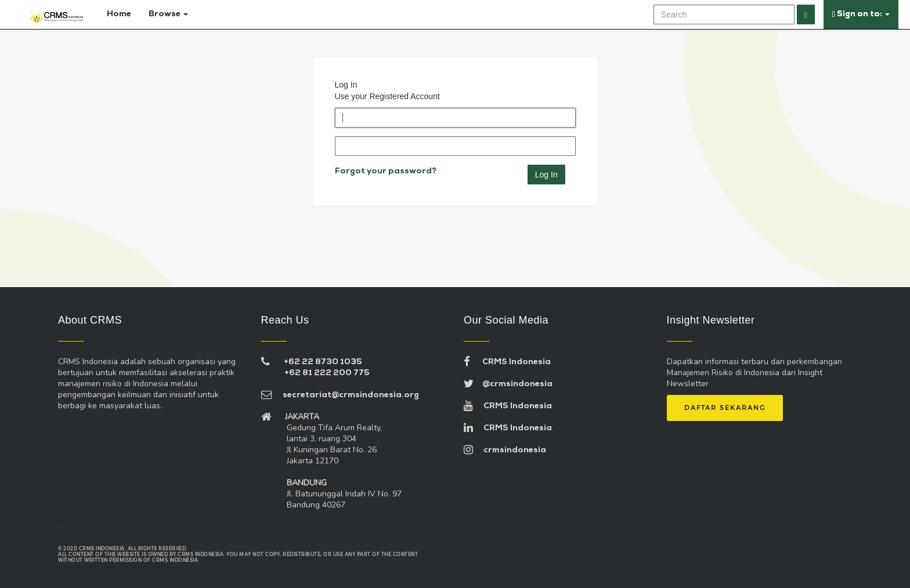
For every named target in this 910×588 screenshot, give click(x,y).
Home (117, 14)
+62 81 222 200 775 (327, 373)
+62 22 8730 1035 (323, 362)
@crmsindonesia (508, 384)
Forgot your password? (386, 171)
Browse (168, 14)
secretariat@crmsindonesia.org (340, 395)
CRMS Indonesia (507, 362)
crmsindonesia (505, 450)
